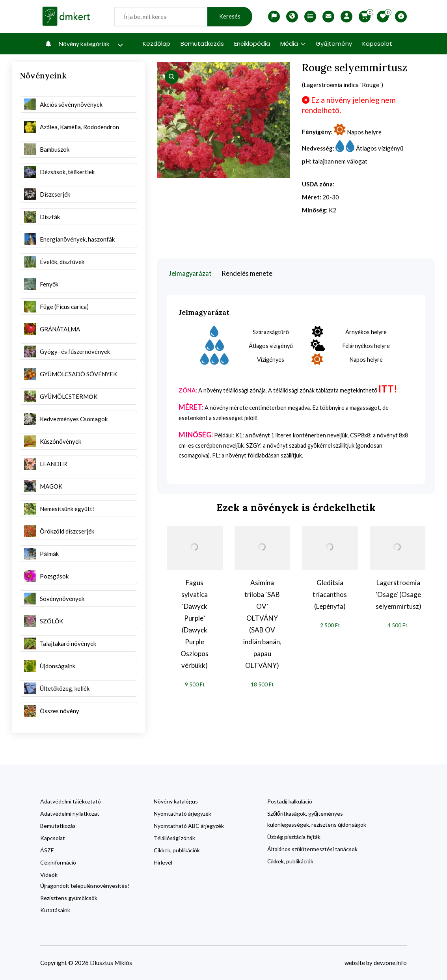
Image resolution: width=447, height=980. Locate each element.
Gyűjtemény (334, 44)
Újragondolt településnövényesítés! (85, 886)
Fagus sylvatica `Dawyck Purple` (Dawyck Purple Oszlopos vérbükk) (195, 624)
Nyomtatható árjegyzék (183, 814)
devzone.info (390, 963)
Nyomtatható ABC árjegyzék (189, 826)
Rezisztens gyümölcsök (69, 898)
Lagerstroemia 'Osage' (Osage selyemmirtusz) (399, 594)
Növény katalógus (176, 801)
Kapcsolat (377, 44)
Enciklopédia (252, 44)
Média (293, 44)
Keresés (230, 16)
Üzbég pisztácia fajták (294, 837)
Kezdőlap (156, 44)
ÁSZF (47, 850)
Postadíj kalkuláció (290, 801)
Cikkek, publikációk (177, 850)
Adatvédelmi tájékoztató (71, 801)
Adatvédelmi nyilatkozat (70, 814)
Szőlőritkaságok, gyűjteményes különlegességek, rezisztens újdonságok (317, 819)
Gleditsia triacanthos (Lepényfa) (330, 594)
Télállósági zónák (174, 838)
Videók (49, 875)
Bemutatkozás (202, 44)
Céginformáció (58, 862)
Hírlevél (163, 862)
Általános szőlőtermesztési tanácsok (312, 849)
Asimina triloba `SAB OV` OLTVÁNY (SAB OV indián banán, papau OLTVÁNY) (262, 624)
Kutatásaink (55, 910)
